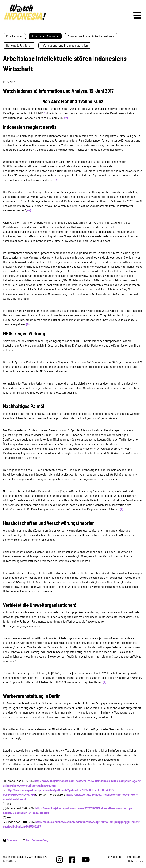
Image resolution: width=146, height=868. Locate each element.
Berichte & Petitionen (19, 45)
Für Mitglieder (114, 857)
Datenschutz (136, 861)
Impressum (134, 857)
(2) (66, 118)
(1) (45, 113)
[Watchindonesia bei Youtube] (86, 860)
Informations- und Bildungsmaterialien (65, 45)
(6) (121, 509)
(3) (56, 180)
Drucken (12, 840)
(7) (104, 682)
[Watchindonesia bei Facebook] (72, 860)
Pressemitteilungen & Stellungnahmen (91, 36)
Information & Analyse (45, 36)
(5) (28, 324)
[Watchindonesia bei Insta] (60, 860)
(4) (29, 210)
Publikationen (14, 36)
